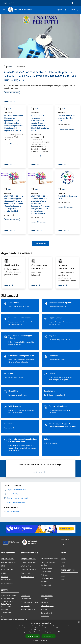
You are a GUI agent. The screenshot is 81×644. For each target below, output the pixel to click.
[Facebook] (65, 10)
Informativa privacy (48, 606)
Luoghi (63, 576)
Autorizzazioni (46, 585)
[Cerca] (77, 10)
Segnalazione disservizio (29, 602)
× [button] (79, 622)
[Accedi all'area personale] (72, 3)
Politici (4, 573)
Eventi (63, 579)
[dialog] (40, 632)
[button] (41, 641)
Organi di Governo (7, 559)
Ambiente (44, 575)
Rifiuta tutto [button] (49, 636)
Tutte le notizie (40, 244)
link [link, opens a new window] (60, 632)
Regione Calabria (9, 3)
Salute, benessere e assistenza (48, 580)
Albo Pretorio (45, 602)
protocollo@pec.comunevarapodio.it (14, 620)
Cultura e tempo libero (29, 562)
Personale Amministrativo (7, 578)
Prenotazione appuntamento (26, 597)
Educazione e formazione (49, 559)
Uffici (3, 566)
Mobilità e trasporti (28, 577)
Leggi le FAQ (25, 606)
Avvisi (9, 67)
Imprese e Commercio (28, 570)
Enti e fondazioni (7, 570)
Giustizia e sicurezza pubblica (48, 564)
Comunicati (65, 562)
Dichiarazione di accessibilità (46, 614)
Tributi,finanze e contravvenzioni (46, 570)
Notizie (63, 559)
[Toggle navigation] (4, 9)
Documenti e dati (7, 583)
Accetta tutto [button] (33, 636)
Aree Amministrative (8, 562)
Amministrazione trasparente (47, 597)
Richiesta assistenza (28, 609)
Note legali (45, 609)
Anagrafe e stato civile (29, 559)
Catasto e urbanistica (28, 573)
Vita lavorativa (26, 566)
